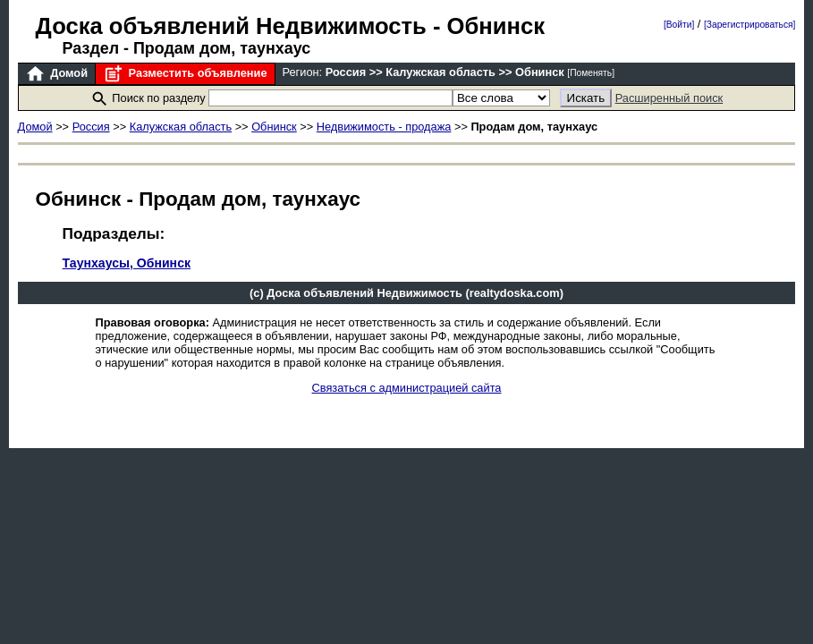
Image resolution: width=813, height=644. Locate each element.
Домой (56, 74)
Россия (91, 127)
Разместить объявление (185, 74)
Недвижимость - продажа (384, 127)
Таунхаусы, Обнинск (127, 263)
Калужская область (181, 127)
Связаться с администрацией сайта (407, 388)
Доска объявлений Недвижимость (231, 26)
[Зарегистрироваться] (749, 25)
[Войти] (679, 25)
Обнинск (274, 127)
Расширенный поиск (669, 98)
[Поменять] (591, 73)
